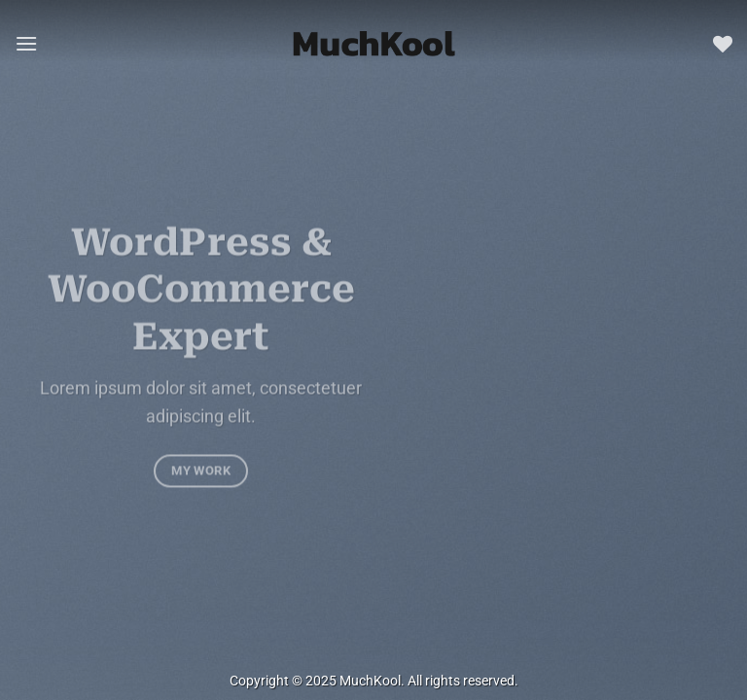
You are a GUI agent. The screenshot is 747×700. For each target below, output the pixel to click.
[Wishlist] (723, 44)
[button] (26, 43)
